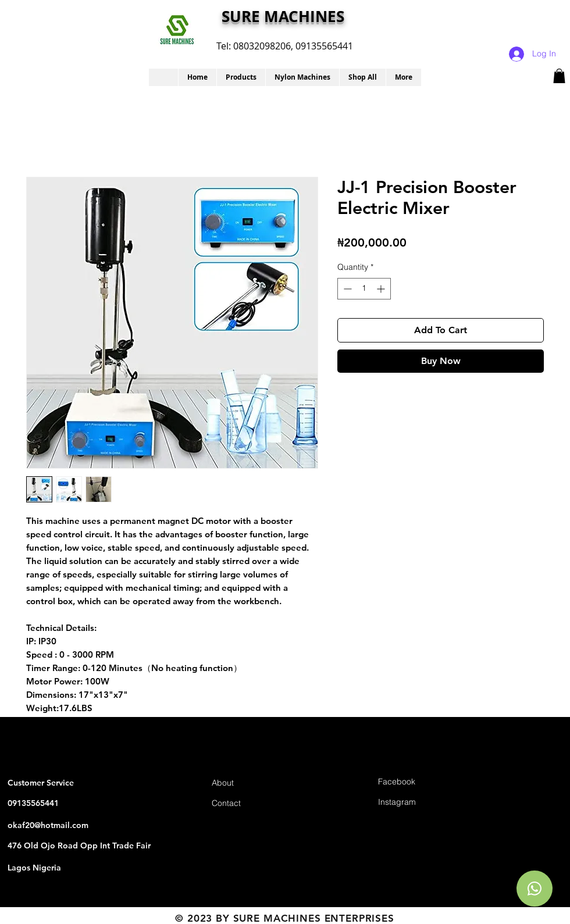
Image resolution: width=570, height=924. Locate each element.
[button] (241, 77)
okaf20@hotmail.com (48, 825)
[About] (253, 783)
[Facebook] (419, 782)
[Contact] (253, 803)
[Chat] (535, 889)
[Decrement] (346, 289)
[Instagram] (419, 802)
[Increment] (382, 289)
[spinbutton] (364, 289)
